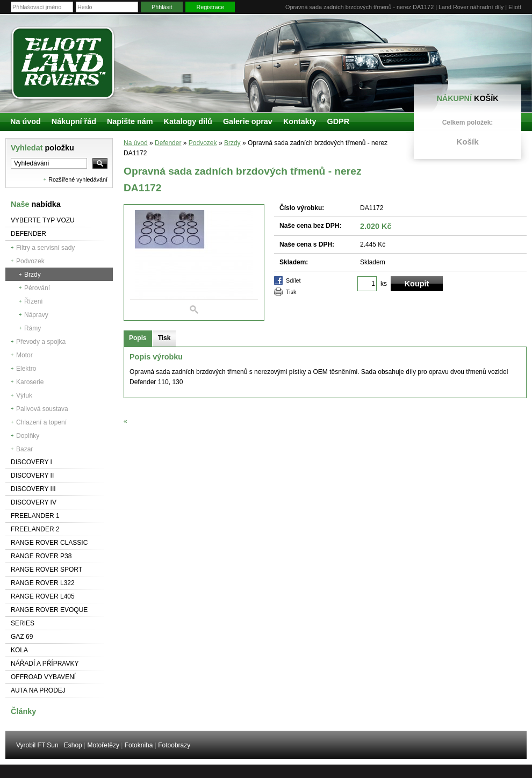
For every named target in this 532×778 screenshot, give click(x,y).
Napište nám (130, 121)
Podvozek (30, 261)
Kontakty (300, 121)
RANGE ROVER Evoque (49, 610)
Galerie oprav (248, 121)
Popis (138, 338)
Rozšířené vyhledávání (78, 179)
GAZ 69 (22, 637)
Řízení (34, 301)
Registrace (210, 7)
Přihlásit (162, 7)
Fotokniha (139, 745)
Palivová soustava (42, 409)
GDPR (338, 121)
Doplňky (28, 436)
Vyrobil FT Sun (37, 745)
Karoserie (30, 382)
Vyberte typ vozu (43, 220)
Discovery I (31, 462)
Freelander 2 (35, 529)
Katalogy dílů (188, 121)
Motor (24, 355)
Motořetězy (103, 745)
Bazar (24, 449)
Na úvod (136, 143)
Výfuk (24, 395)
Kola (19, 650)
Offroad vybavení (43, 677)
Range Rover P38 (41, 556)
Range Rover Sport (46, 570)
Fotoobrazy (174, 745)
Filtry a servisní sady (45, 248)
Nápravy (36, 315)
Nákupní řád (74, 121)
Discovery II (32, 476)
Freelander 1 (35, 516)
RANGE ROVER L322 (43, 583)
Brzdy (33, 275)
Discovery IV (34, 502)
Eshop (73, 745)
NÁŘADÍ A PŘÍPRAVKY (45, 664)
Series (23, 623)
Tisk (291, 292)
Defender (28, 234)
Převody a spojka (41, 342)
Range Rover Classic (49, 543)
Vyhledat (42, 148)
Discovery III (33, 489)
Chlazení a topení (41, 422)
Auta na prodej (38, 690)
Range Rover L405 (43, 596)
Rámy (33, 328)
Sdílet (293, 280)
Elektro (26, 369)
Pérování (37, 288)
